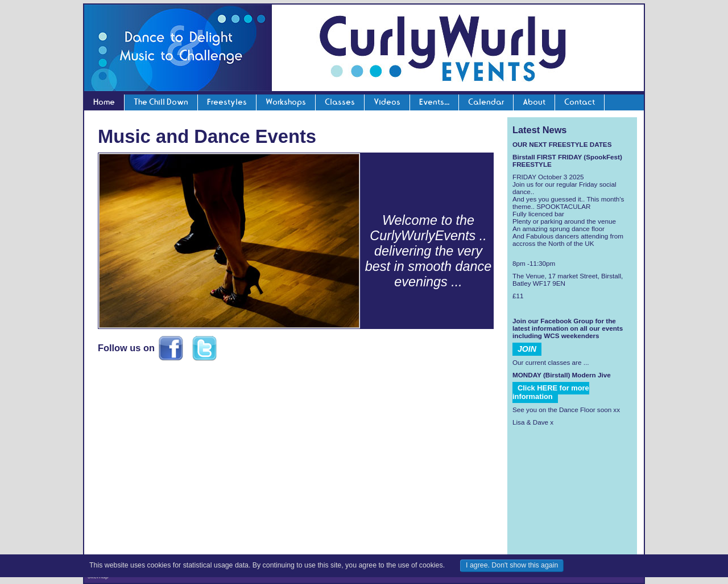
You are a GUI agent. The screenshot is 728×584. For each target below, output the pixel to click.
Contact (580, 102)
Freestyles (227, 102)
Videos (387, 102)
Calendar (486, 102)
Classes (340, 102)
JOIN (527, 349)
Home (104, 102)
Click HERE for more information (551, 392)
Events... (434, 102)
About (534, 102)
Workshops (286, 102)
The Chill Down (161, 102)
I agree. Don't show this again (512, 565)
